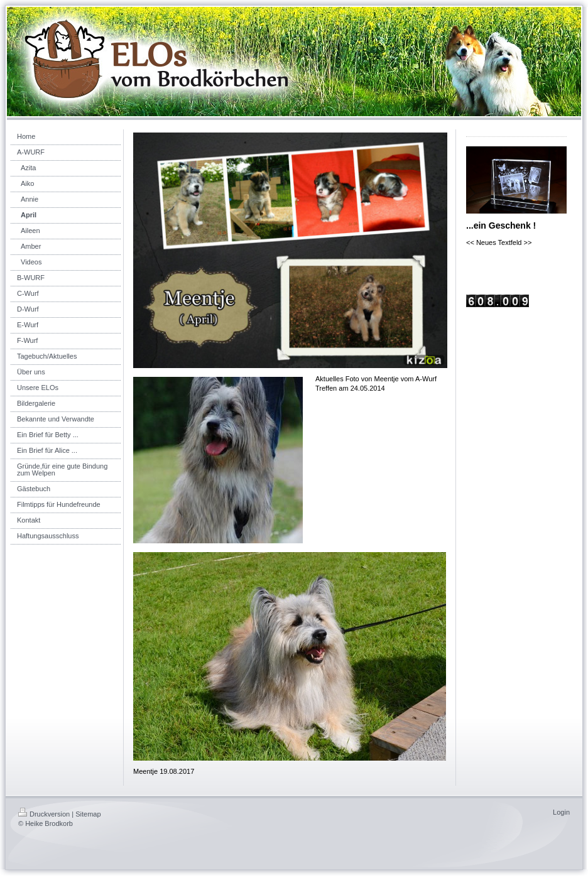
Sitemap (88, 814)
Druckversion (44, 814)
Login (561, 812)
